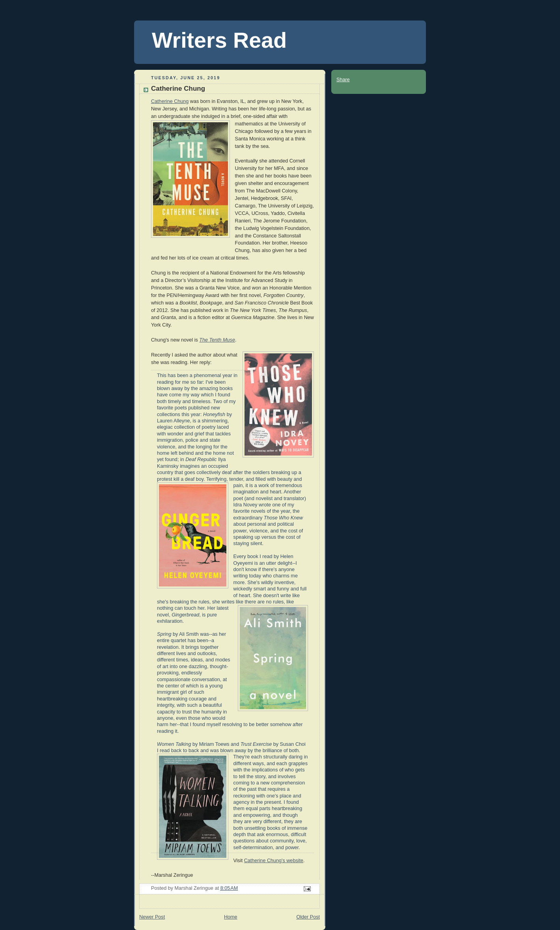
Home (231, 917)
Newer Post (152, 917)
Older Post (308, 917)
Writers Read (219, 40)
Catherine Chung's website (274, 861)
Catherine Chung (170, 101)
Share (343, 80)
